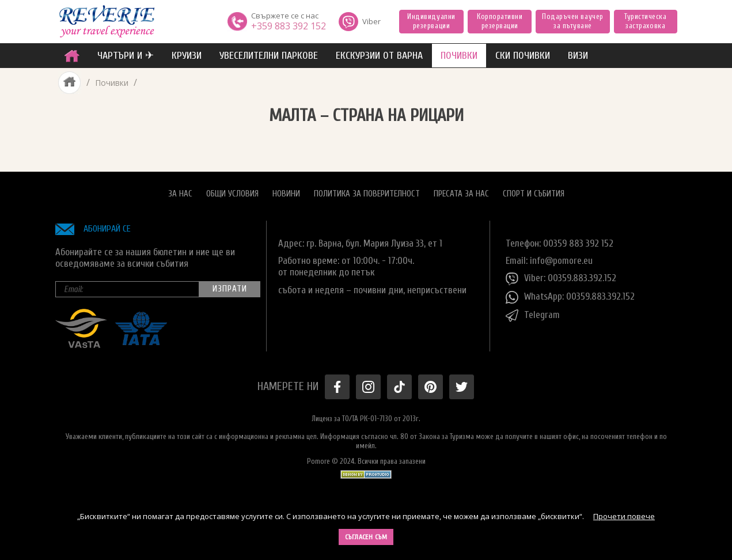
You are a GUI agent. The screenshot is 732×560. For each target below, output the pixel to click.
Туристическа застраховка (645, 21)
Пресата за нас (461, 193)
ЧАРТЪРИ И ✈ (126, 56)
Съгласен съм (366, 537)
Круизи (187, 56)
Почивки (112, 83)
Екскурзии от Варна (379, 56)
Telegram (533, 316)
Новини (286, 193)
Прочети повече (624, 516)
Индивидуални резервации (431, 21)
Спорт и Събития (534, 193)
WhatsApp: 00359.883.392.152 (570, 297)
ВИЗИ (578, 56)
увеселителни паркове (269, 56)
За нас (180, 193)
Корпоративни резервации (500, 21)
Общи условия (232, 193)
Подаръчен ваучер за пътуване (572, 21)
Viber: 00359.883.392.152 (561, 279)
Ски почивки (523, 56)
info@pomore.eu (561, 260)
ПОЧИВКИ (459, 56)
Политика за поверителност (367, 193)
